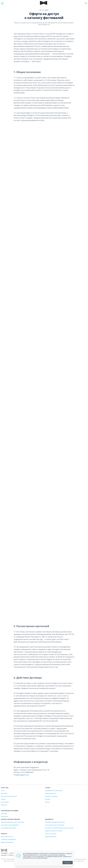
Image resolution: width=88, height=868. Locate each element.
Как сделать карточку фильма (10, 825)
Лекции (3, 799)
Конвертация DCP (50, 793)
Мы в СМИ (4, 793)
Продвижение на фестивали (54, 790)
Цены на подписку (51, 834)
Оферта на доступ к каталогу (54, 831)
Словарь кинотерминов (8, 839)
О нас (3, 790)
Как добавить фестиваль (8, 828)
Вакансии (4, 805)
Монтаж (47, 802)
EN (86, 3)
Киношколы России (7, 836)
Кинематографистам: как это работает (13, 822)
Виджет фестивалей (7, 842)
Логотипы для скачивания (9, 796)
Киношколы (5, 816)
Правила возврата (51, 836)
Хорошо (68, 863)
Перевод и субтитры (51, 796)
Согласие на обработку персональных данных (59, 828)
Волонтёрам (5, 802)
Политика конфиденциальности (55, 822)
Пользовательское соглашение (55, 825)
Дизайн (47, 799)
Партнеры (4, 813)
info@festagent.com (21, 775)
